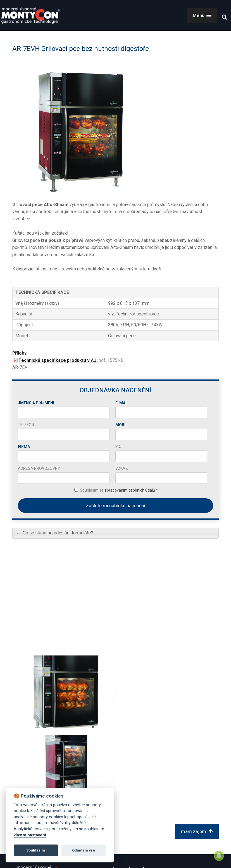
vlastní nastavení (30, 835)
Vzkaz (122, 468)
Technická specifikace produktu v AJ (58, 360)
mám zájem (197, 752)
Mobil (122, 425)
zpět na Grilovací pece (44, 753)
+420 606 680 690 (169, 813)
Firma (24, 447)
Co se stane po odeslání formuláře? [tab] (54, 533)
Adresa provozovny (39, 468)
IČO (118, 447)
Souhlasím (36, 850)
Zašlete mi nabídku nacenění (115, 506)
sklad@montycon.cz (172, 803)
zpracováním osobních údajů (130, 490)
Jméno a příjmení (36, 403)
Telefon (26, 425)
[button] (202, 16)
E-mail (122, 403)
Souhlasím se (119, 490)
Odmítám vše (84, 850)
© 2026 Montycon (199, 859)
